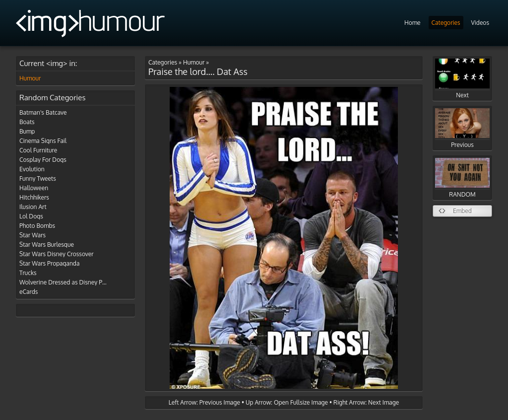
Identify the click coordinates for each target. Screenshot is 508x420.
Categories (446, 23)
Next (462, 79)
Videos (480, 23)
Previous (462, 128)
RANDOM (462, 178)
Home (413, 23)
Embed (462, 211)
